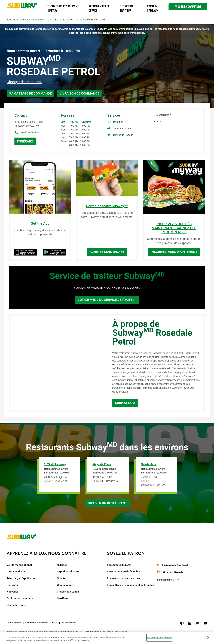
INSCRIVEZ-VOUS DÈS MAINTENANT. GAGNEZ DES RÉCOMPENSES (174, 228)
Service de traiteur (123, 135)
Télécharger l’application (22, 578)
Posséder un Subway (119, 565)
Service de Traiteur (127, 8)
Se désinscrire (69, 623)
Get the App (40, 224)
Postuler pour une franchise (123, 578)
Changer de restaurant (24, 82)
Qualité (61, 578)
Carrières (62, 599)
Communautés (66, 585)
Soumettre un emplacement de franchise (131, 585)
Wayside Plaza (102, 464)
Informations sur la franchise (124, 572)
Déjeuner (118, 122)
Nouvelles (13, 592)
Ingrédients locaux (68, 572)
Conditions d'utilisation (37, 623)
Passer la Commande (188, 7)
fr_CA (167, 580)
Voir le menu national (19, 565)
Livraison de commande (80, 93)
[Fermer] (208, 637)
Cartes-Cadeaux (153, 8)
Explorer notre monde (20, 599)
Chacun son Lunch (68, 592)
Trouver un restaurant (107, 503)
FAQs (55, 623)
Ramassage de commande (30, 93)
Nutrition (62, 565)
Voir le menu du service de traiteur (107, 300)
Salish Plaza (149, 464)
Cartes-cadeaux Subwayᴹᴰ (107, 206)
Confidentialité (14, 623)
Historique (13, 585)
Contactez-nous (16, 605)
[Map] (57, 363)
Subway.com (125, 403)
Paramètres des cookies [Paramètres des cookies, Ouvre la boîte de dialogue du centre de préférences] (159, 638)
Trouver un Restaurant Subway (63, 8)
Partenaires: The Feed (175, 565)
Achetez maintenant (107, 252)
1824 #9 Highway (55, 464)
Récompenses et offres (99, 8)
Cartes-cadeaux (16, 572)
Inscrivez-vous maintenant (174, 252)
